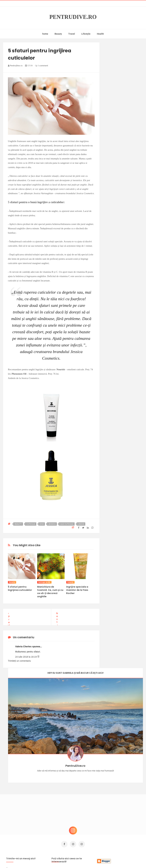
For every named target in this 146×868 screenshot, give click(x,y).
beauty (18, 524)
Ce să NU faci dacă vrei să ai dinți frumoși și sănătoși (124, 798)
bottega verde (44, 582)
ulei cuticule (67, 524)
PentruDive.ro (73, 17)
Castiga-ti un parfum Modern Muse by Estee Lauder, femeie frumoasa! (124, 764)
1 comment (42, 66)
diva (42, 524)
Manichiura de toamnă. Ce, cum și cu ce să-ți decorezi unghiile (50, 592)
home (45, 34)
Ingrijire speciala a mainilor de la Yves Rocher (77, 590)
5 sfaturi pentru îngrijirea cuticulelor (20, 588)
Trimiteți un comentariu (19, 661)
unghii (81, 524)
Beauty (58, 34)
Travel (72, 34)
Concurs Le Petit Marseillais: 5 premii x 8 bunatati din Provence (124, 782)
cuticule (31, 524)
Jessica (52, 524)
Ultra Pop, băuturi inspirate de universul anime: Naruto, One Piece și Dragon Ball (125, 832)
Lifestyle (86, 34)
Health (100, 34)
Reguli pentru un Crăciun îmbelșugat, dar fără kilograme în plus (125, 814)
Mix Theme (100, 859)
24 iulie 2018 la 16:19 (26, 657)
